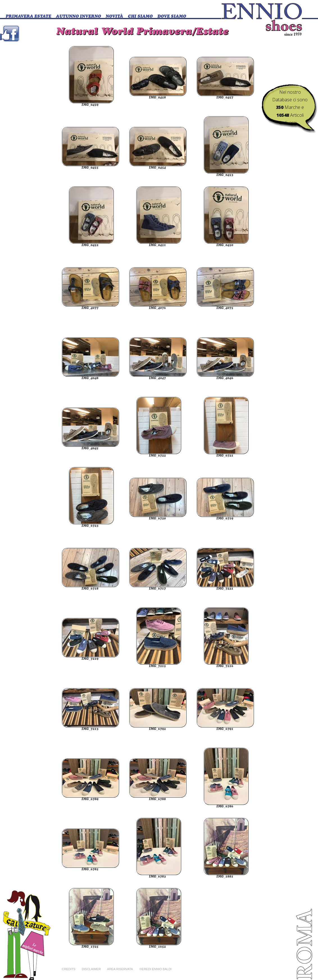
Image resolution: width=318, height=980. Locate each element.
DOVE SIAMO (172, 17)
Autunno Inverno (78, 17)
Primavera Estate (28, 17)
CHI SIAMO (140, 17)
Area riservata (120, 969)
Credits (69, 969)
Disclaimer (91, 969)
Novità (114, 17)
